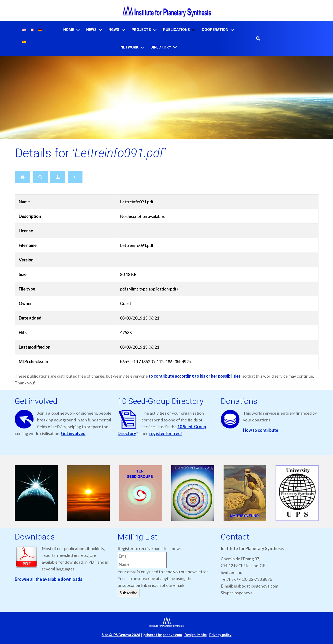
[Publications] (194, 30)
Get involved (73, 433)
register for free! (166, 433)
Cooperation (215, 30)
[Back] (75, 177)
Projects (141, 30)
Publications (176, 30)
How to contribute (261, 430)
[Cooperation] (232, 30)
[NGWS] (123, 30)
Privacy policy (220, 635)
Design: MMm (196, 635)
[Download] (58, 177)
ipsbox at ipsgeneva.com (162, 635)
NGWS (114, 30)
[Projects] (155, 30)
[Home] (78, 30)
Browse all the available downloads (49, 579)
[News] (101, 30)
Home (69, 30)
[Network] (142, 47)
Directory (161, 47)
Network (129, 47)
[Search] (40, 177)
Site (121, 635)
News (91, 30)
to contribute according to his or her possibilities (194, 376)
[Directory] (175, 47)
